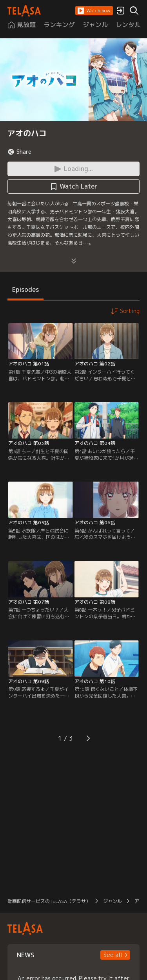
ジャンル (113, 901)
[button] (94, 11)
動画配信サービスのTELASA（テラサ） (49, 901)
